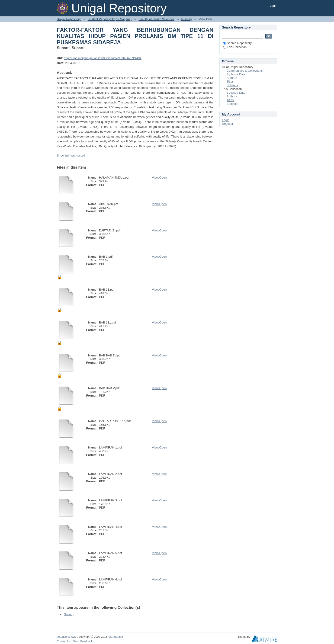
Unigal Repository (69, 19)
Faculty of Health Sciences (156, 19)
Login (273, 6)
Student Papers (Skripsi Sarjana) (110, 19)
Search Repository (237, 43)
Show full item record (71, 155)
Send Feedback (83, 641)
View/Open (159, 178)
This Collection (235, 47)
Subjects (232, 85)
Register (228, 124)
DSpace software (67, 637)
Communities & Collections (245, 71)
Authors (232, 78)
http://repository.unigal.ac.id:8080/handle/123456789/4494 (103, 58)
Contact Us (64, 641)
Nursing (187, 19)
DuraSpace (116, 637)
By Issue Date (236, 74)
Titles (230, 82)
